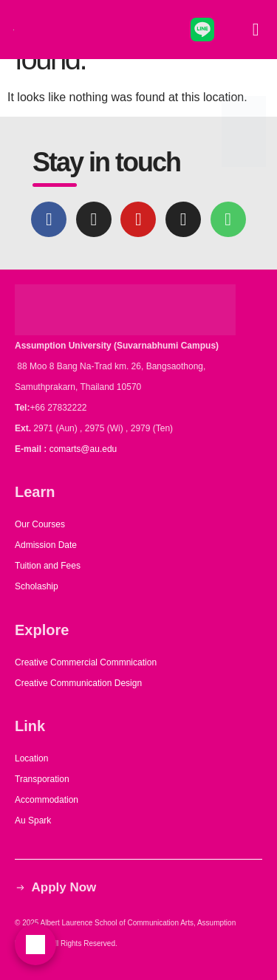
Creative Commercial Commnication (86, 662)
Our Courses (40, 524)
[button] (256, 30)
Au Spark (33, 820)
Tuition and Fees (48, 566)
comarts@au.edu (86, 449)
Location (31, 758)
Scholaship (37, 586)
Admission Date (46, 545)
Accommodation (48, 800)
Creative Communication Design (78, 683)
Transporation (43, 779)
